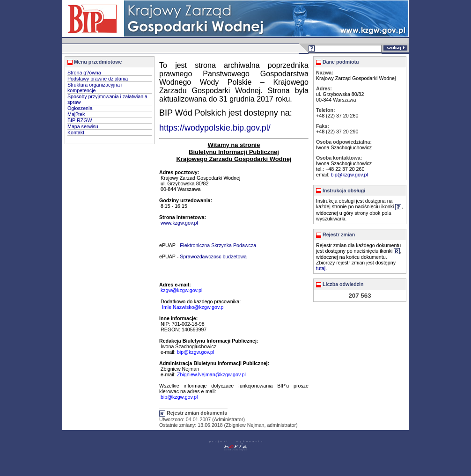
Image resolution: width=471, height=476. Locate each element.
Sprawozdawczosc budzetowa (213, 256)
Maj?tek (76, 114)
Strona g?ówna (84, 73)
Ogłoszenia (80, 108)
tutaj (321, 268)
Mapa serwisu (83, 126)
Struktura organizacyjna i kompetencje (95, 88)
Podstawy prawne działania (98, 79)
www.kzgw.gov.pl (179, 223)
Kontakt (76, 132)
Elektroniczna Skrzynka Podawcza (218, 245)
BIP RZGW (80, 120)
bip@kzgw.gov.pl (349, 175)
